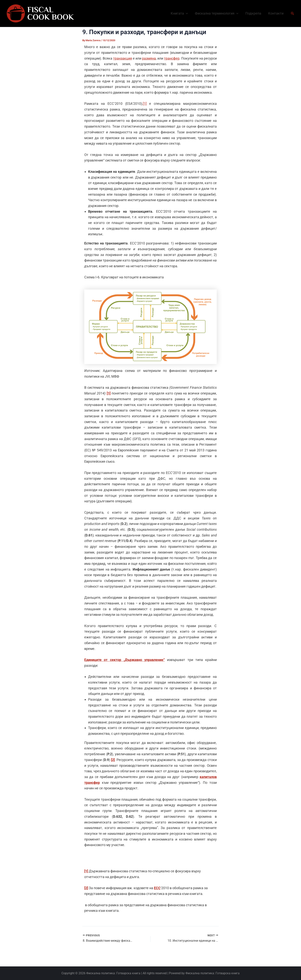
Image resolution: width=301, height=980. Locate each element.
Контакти (276, 13)
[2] (113, 760)
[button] (186, 13)
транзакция (123, 58)
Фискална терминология (217, 13)
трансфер (172, 58)
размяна (149, 58)
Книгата (179, 13)
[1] (145, 104)
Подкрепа (253, 13)
